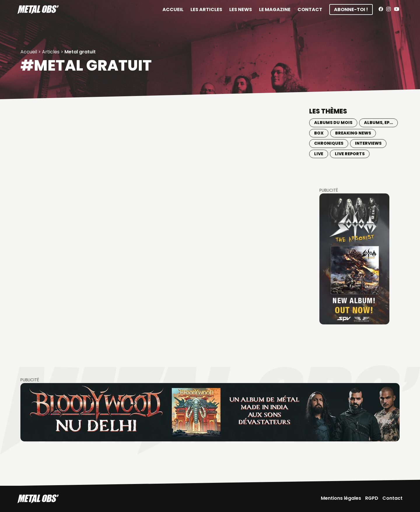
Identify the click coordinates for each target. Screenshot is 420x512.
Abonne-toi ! (351, 9)
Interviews (368, 143)
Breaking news (353, 133)
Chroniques (329, 143)
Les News (241, 9)
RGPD (372, 498)
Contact (310, 9)
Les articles (206, 9)
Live (319, 154)
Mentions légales (341, 498)
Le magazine (275, 9)
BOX (319, 133)
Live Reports (350, 154)
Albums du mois (333, 123)
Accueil (173, 9)
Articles (51, 52)
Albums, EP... (378, 123)
